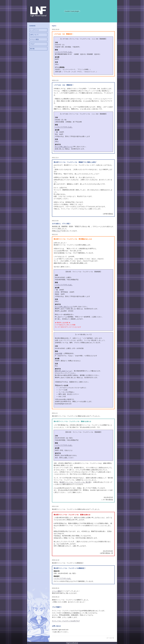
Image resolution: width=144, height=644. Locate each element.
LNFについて (34, 35)
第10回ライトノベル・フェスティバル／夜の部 (75, 482)
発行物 (32, 49)
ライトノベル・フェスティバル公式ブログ (66, 621)
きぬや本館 (59, 353)
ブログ (32, 44)
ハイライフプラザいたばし (64, 52)
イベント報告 (34, 39)
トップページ (34, 30)
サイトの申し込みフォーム (64, 147)
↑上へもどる (110, 638)
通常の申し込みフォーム (63, 371)
